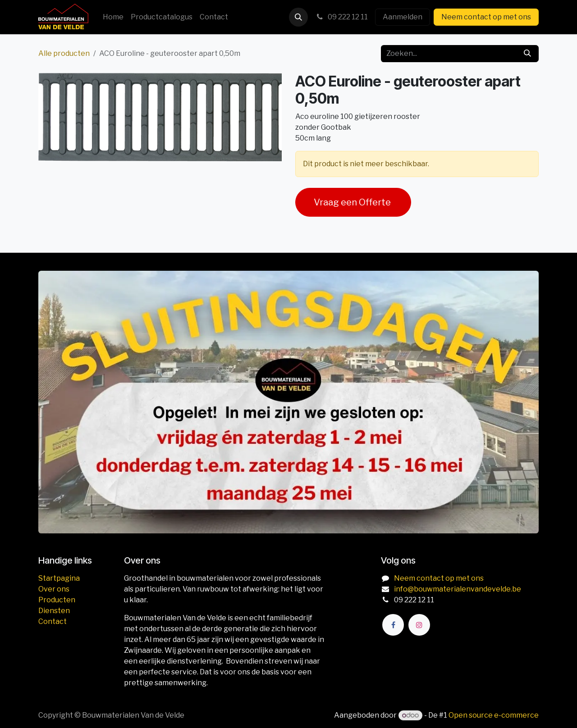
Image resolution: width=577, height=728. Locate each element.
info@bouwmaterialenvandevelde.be (458, 589)
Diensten (54, 611)
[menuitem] (113, 17)
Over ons (54, 589)
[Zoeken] (527, 54)
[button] (298, 17)
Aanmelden (403, 17)
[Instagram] (419, 625)
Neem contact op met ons (486, 17)
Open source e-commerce (494, 715)
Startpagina (59, 578)
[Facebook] (393, 625)
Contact (53, 621)
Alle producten (64, 53)
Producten (57, 600)
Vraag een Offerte (353, 202)
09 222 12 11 (341, 17)
